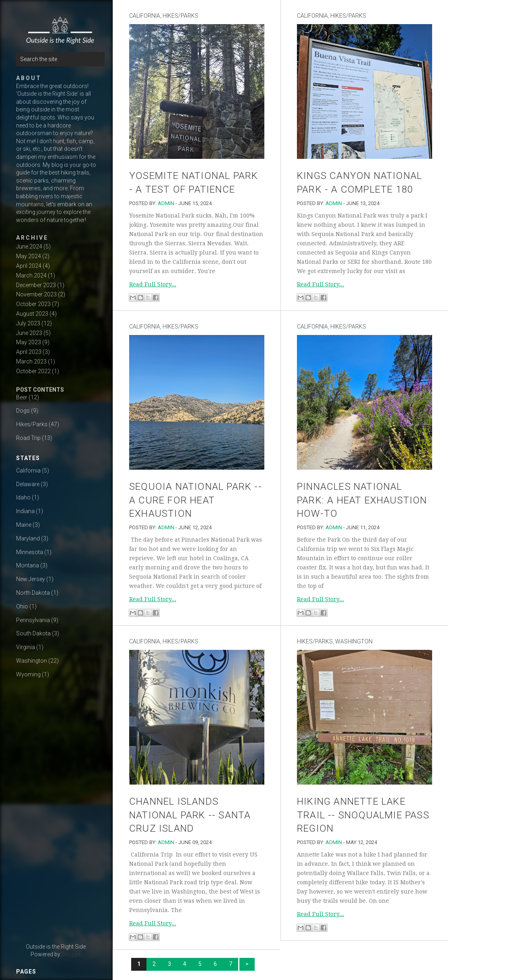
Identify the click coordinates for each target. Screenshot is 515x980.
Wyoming (28, 674)
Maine (24, 525)
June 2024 (29, 247)
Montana (28, 565)
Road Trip (28, 438)
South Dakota (33, 633)
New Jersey (31, 579)
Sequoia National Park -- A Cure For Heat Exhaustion (196, 500)
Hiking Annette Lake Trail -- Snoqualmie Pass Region (363, 815)
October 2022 (33, 371)
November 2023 (36, 294)
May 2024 (29, 256)
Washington (32, 661)
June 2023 (29, 333)
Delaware (28, 484)
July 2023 (28, 323)
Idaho (23, 497)
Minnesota (30, 552)
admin (166, 203)
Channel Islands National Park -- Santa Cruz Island (190, 815)
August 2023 (32, 314)
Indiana (25, 511)
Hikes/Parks (32, 424)
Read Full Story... (153, 284)
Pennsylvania (33, 620)
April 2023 (29, 352)
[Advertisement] (56, 812)
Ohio (22, 606)
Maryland (28, 538)
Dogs (23, 411)
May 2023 (29, 342)
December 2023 (36, 285)
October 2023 (33, 304)
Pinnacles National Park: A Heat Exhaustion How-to (362, 500)
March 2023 (31, 362)
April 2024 (29, 266)
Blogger (71, 954)
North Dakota (33, 593)
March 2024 (31, 275)
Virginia (26, 647)
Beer (22, 397)
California (28, 470)
